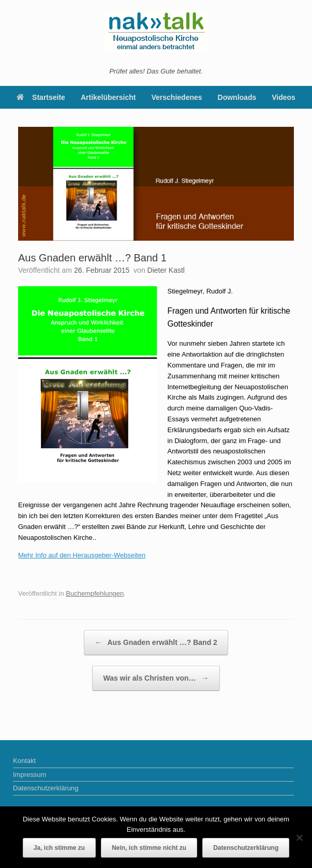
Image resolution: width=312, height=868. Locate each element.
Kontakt (24, 761)
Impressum (29, 775)
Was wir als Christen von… (156, 678)
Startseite (41, 97)
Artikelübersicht (108, 97)
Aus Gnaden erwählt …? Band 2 (156, 643)
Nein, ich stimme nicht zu (149, 848)
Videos (284, 97)
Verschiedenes (177, 97)
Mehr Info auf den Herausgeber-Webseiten (82, 555)
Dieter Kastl (166, 270)
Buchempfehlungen (95, 593)
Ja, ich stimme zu (59, 848)
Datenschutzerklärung (46, 788)
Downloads (237, 97)
